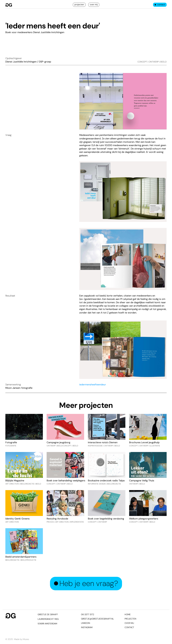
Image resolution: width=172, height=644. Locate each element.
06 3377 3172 (88, 614)
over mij (129, 623)
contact (129, 627)
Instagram (87, 627)
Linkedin (86, 623)
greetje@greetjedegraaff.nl (97, 619)
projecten (130, 619)
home (128, 614)
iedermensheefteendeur (93, 385)
